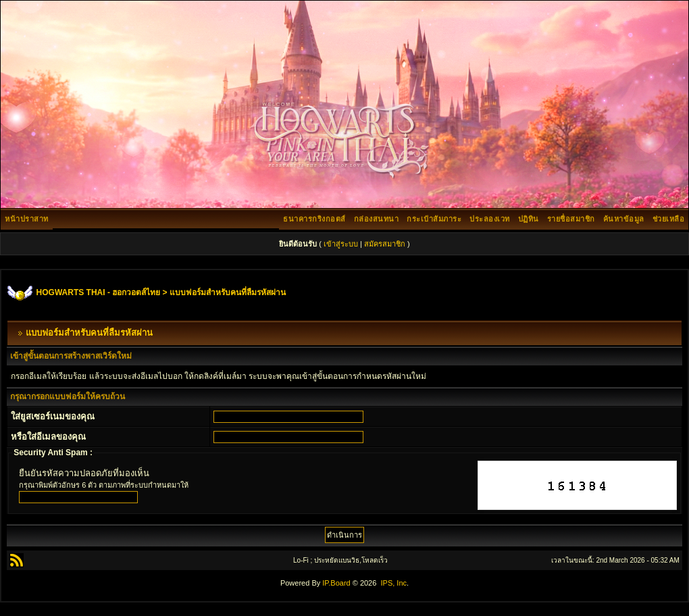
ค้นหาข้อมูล (624, 219)
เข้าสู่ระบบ (341, 244)
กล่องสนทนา (377, 219)
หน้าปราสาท (27, 219)
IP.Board (336, 583)
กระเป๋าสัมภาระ (434, 219)
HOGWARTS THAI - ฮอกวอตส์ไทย (99, 292)
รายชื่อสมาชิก (571, 219)
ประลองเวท (490, 219)
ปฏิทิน (529, 219)
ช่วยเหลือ (669, 219)
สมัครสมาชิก (385, 244)
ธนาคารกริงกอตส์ (314, 219)
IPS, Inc (393, 583)
